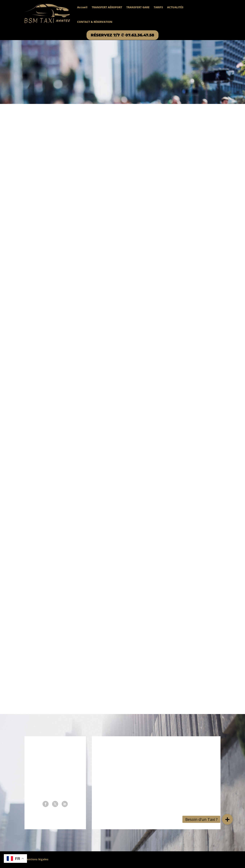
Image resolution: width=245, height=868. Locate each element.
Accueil (82, 7)
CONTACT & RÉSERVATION (95, 22)
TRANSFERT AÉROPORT (107, 7)
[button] (227, 819)
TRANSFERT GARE (138, 7)
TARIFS (158, 7)
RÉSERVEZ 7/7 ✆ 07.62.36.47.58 (122, 35)
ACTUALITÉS (175, 7)
